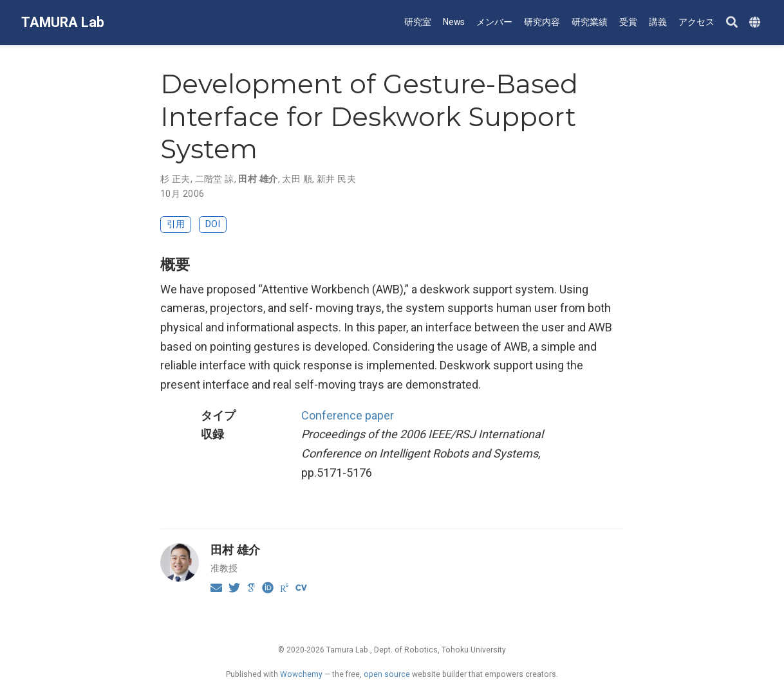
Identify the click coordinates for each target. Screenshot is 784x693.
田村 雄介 (258, 179)
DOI (213, 224)
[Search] (732, 23)
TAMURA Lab (63, 22)
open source (387, 674)
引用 (176, 224)
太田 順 (297, 179)
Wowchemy (301, 674)
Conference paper (348, 415)
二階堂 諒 (215, 179)
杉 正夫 (175, 179)
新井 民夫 (336, 179)
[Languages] (756, 23)
